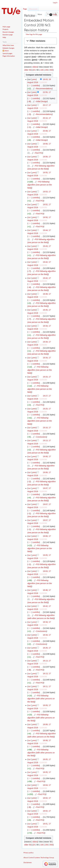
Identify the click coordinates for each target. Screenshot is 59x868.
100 (42, 70)
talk (29, 86)
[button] (40, 41)
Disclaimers (28, 862)
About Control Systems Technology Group (39, 858)
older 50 (28, 70)
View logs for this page (34, 34)
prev (34, 79)
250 (47, 70)
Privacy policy (28, 853)
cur (29, 92)
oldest (35, 67)
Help (53, 15)
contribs (36, 86)
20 (34, 70)
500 (51, 70)
